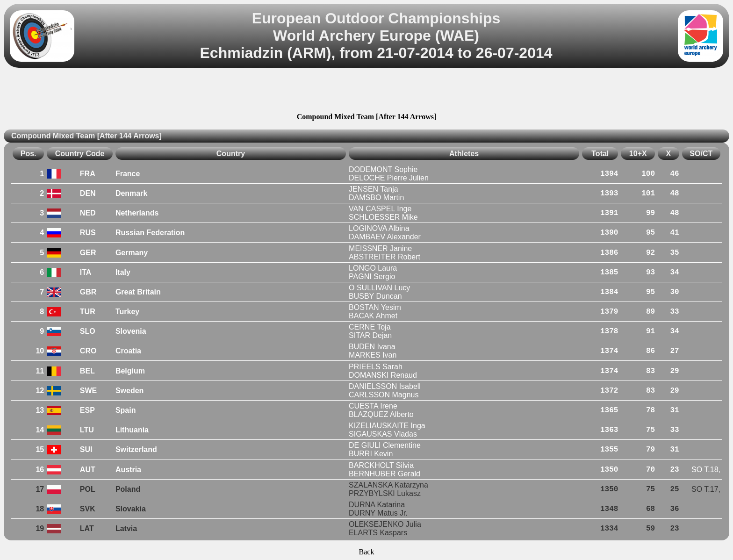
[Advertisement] (366, 92)
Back (367, 552)
